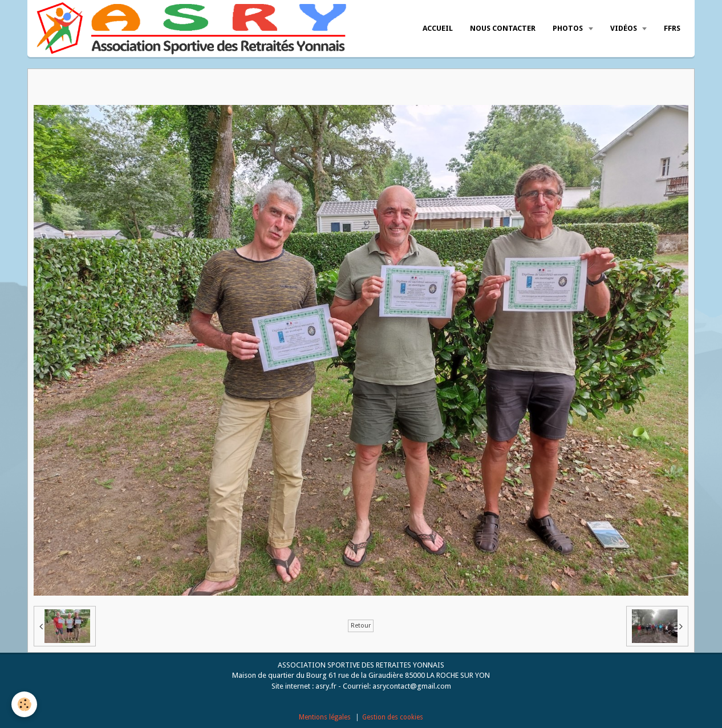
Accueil (438, 28)
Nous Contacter (503, 28)
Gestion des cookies (393, 717)
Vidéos (624, 28)
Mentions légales (325, 717)
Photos (569, 28)
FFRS (672, 28)
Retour (361, 626)
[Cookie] (24, 704)
